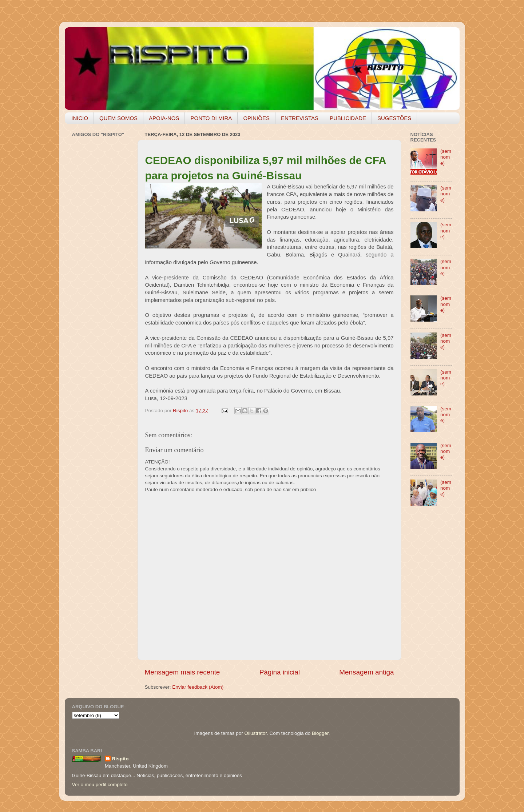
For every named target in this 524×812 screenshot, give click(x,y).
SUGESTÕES (394, 118)
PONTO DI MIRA (211, 118)
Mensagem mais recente (182, 672)
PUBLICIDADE (348, 118)
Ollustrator (256, 733)
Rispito (120, 759)
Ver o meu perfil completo (100, 785)
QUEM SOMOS (118, 118)
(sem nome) (446, 157)
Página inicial (280, 672)
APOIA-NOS (164, 118)
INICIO (80, 118)
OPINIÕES (256, 118)
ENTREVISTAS (300, 118)
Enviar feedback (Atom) (198, 687)
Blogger (320, 733)
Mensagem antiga (366, 672)
